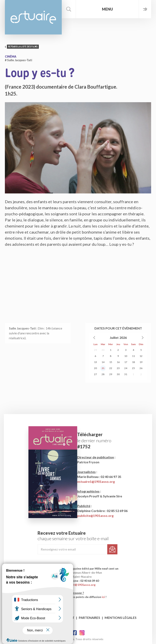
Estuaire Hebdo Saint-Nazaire (33, 17)
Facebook (74, 633)
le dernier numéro (94, 441)
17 (126, 362)
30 (103, 350)
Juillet (114, 338)
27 (95, 374)
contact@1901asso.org (80, 585)
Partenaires (89, 618)
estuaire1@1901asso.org (96, 481)
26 (141, 368)
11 (133, 356)
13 (95, 362)
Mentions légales (121, 618)
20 (95, 368)
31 (126, 374)
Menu (107, 9)
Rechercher (69, 9)
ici (103, 597)
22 (111, 368)
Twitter (82, 633)
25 (133, 368)
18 (133, 362)
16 (118, 362)
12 (141, 356)
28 (103, 374)
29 (95, 350)
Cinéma (11, 56)
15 (111, 362)
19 (141, 362)
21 (103, 368)
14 (103, 362)
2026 (123, 338)
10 (126, 356)
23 (118, 368)
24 (126, 368)
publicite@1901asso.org (95, 516)
